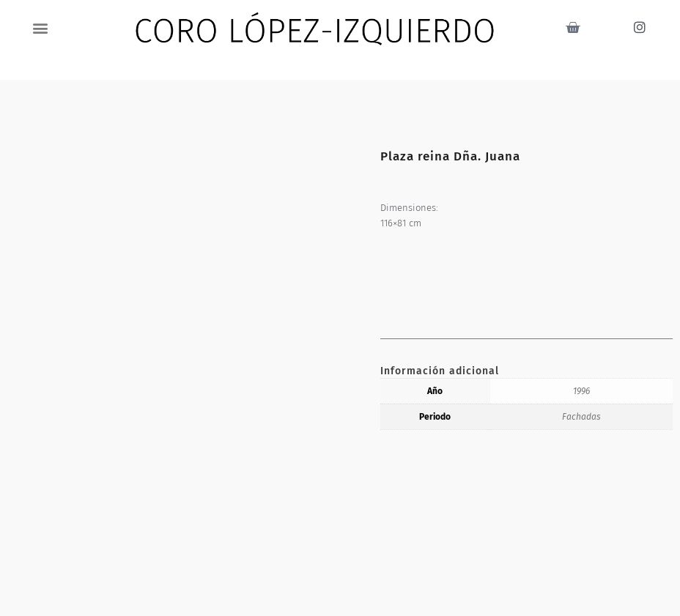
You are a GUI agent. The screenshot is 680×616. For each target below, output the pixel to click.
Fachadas (581, 417)
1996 (581, 391)
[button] (41, 27)
